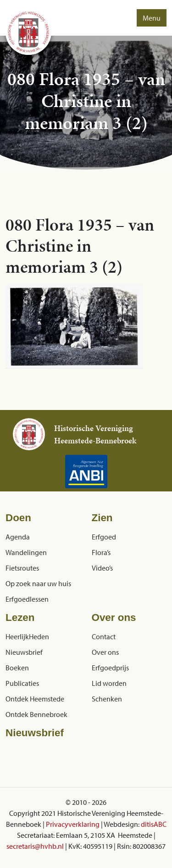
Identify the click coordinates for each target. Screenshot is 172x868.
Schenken (107, 699)
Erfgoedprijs (110, 668)
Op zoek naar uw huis (38, 583)
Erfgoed (104, 537)
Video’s (102, 568)
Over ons (105, 652)
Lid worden (109, 683)
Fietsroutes (22, 568)
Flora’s (101, 552)
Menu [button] (152, 18)
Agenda (18, 537)
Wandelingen (26, 552)
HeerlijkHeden (27, 636)
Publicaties (22, 683)
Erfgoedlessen (27, 599)
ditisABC (154, 824)
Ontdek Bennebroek (36, 714)
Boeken (17, 668)
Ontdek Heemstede (35, 699)
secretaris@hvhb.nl (35, 846)
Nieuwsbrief (24, 652)
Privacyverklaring (73, 824)
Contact (104, 636)
